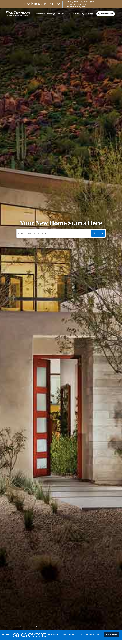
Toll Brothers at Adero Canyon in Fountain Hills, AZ (22, 627)
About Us (62, 14)
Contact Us (74, 14)
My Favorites (87, 14)
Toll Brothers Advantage (44, 14)
